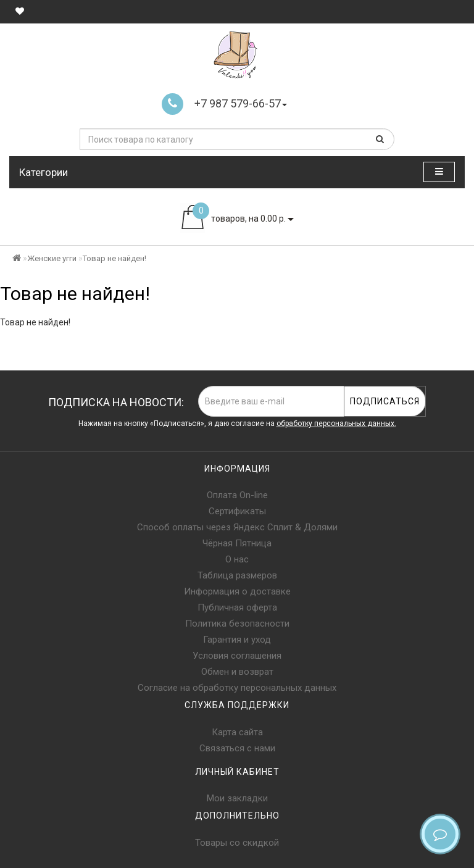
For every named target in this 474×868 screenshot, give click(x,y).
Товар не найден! (114, 258)
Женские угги (52, 258)
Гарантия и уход (237, 640)
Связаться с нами (237, 748)
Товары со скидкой (237, 843)
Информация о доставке (237, 591)
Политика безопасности (237, 624)
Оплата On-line (237, 495)
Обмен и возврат (237, 672)
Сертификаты (237, 511)
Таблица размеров (237, 575)
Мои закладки (237, 798)
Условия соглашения (237, 656)
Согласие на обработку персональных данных (237, 688)
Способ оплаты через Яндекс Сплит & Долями (237, 527)
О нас (237, 559)
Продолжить (434, 348)
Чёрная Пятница (237, 543)
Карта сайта (237, 732)
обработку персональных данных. (336, 424)
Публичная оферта (237, 607)
